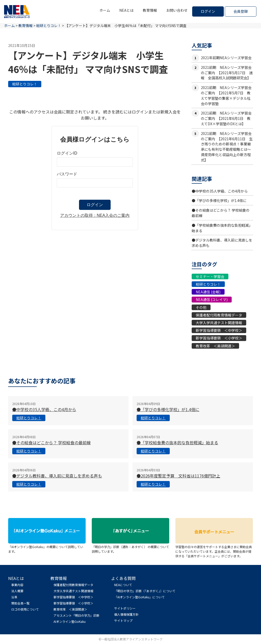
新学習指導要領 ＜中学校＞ (219, 330)
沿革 (14, 597)
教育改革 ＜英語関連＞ (215, 346)
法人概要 (17, 591)
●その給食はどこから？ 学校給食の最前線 (51, 443)
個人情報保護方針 (126, 614)
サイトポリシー (125, 608)
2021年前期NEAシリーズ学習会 (226, 58)
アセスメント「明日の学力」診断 (76, 615)
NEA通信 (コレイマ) (212, 299)
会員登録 (241, 11)
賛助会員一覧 (20, 603)
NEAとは (126, 10)
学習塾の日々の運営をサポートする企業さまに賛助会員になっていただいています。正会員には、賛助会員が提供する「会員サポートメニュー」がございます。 (214, 549)
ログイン (208, 11)
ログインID (67, 153)
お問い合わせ (177, 10)
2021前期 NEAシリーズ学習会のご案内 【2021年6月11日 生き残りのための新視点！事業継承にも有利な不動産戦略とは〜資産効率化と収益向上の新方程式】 (227, 147)
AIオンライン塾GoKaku (70, 621)
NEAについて (123, 585)
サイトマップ (123, 620)
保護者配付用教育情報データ (219, 315)
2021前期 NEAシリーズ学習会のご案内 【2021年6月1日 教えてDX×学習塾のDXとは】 (226, 118)
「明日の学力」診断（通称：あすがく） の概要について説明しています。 (130, 547)
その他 (201, 307)
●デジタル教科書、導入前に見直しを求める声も (57, 476)
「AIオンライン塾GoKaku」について (139, 597)
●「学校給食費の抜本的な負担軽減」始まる (177, 443)
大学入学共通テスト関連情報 (219, 323)
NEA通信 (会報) (208, 292)
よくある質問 (123, 578)
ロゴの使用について (25, 609)
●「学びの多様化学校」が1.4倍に (219, 200)
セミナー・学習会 (210, 276)
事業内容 (17, 585)
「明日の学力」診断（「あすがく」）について (145, 591)
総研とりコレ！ (25, 84)
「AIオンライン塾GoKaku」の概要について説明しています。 (47, 547)
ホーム (105, 10)
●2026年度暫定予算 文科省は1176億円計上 (178, 476)
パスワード (67, 174)
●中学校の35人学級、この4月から (220, 191)
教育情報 (150, 10)
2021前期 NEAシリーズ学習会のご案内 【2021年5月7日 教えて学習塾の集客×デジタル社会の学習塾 (226, 95)
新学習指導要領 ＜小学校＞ (219, 338)
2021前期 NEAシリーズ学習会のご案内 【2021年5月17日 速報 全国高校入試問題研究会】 (227, 73)
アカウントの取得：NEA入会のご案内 (95, 215)
